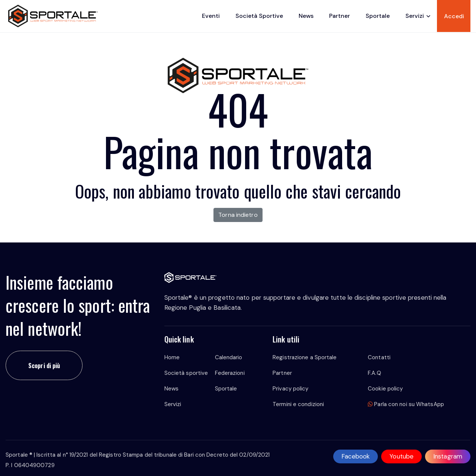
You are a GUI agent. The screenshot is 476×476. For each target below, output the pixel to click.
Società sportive (259, 16)
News (306, 16)
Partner (340, 16)
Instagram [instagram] (448, 456)
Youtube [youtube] (401, 456)
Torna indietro (238, 215)
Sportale (378, 16)
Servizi (415, 16)
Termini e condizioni (298, 404)
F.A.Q (374, 373)
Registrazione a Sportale (305, 357)
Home (172, 357)
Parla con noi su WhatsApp (406, 404)
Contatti (379, 357)
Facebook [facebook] (356, 456)
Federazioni (230, 373)
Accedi (454, 16)
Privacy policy (290, 389)
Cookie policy (385, 389)
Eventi (211, 16)
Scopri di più (44, 365)
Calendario (229, 357)
